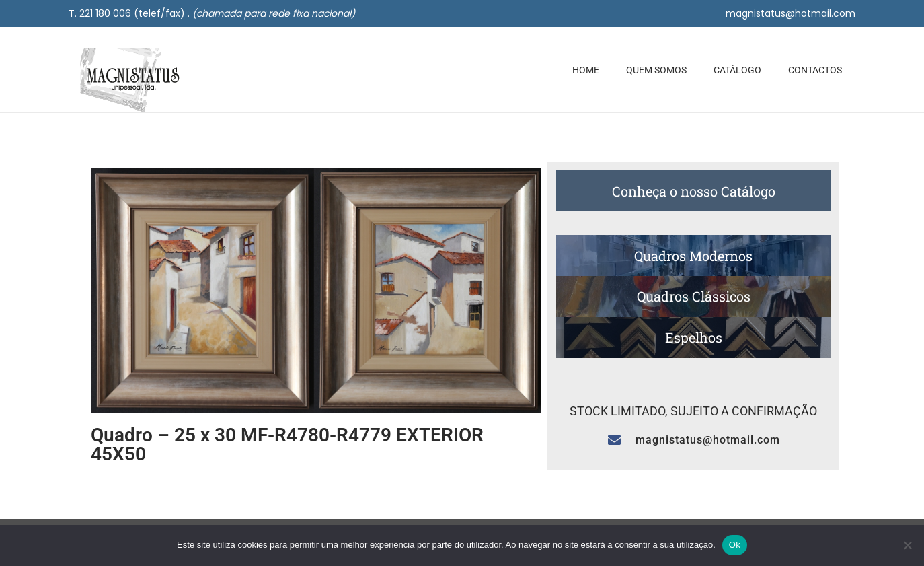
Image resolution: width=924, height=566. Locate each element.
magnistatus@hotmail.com (791, 13)
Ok (735, 545)
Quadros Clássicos (694, 296)
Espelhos (694, 337)
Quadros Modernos (693, 256)
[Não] (907, 545)
